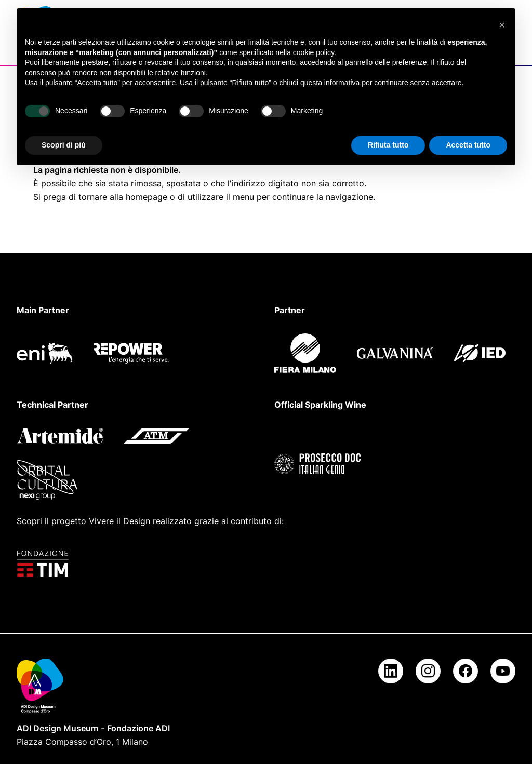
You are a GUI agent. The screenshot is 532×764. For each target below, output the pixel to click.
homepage (147, 197)
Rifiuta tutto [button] (388, 145)
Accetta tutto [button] (468, 145)
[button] (502, 25)
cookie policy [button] (314, 52)
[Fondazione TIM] (266, 564)
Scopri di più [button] (64, 145)
